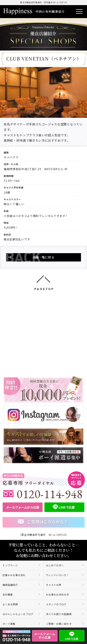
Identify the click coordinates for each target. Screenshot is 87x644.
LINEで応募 (72, 635)
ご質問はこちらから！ (43, 522)
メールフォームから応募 (45, 636)
